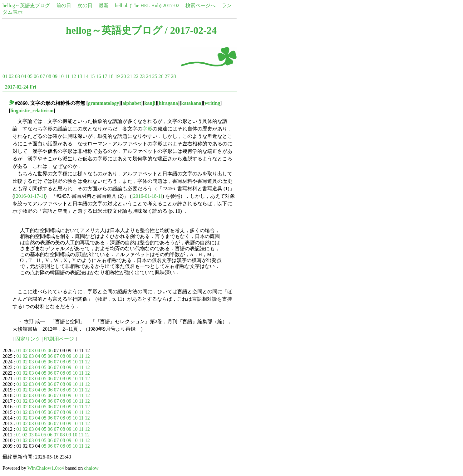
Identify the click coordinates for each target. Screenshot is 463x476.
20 (123, 76)
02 (11, 76)
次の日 (85, 5)
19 (117, 76)
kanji (150, 103)
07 (42, 76)
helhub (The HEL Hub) (138, 5)
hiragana (168, 103)
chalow (91, 468)
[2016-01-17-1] (30, 196)
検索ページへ (200, 5)
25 (155, 76)
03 (17, 76)
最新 (104, 5)
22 (136, 76)
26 (161, 76)
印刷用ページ (59, 339)
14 (86, 76)
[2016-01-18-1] (147, 196)
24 (148, 76)
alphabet (132, 103)
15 (92, 76)
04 (24, 76)
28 (173, 76)
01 (5, 76)
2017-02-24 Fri (21, 87)
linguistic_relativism (32, 111)
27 (167, 76)
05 (30, 76)
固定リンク (28, 339)
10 (61, 76)
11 (67, 76)
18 (111, 76)
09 (55, 76)
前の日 (64, 5)
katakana (191, 103)
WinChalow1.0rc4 (46, 468)
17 (105, 76)
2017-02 (171, 5)
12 (73, 76)
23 (142, 76)
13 (80, 76)
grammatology (104, 103)
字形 (147, 129)
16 (98, 76)
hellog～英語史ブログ (26, 5)
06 (36, 76)
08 (49, 76)
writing (212, 103)
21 (130, 76)
